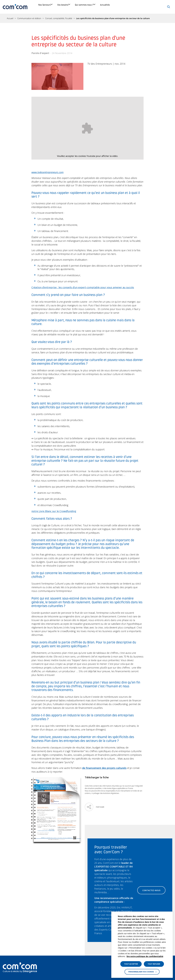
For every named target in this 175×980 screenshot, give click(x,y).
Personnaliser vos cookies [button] (141, 972)
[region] (87, 18)
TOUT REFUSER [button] (154, 964)
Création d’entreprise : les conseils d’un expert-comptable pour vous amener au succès (83, 287)
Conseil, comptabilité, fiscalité (59, 18)
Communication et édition (29, 18)
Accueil (10, 18)
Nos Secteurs (48, 7)
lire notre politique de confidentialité (145, 956)
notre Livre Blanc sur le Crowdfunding (54, 511)
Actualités (138, 7)
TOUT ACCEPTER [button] (131, 964)
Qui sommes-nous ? (107, 7)
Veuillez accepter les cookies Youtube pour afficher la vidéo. (87, 156)
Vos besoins (76, 7)
